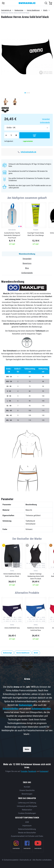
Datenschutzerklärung (27, 829)
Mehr (27, 749)
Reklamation (27, 810)
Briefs (45, 10)
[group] (12, 224)
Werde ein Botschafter (27, 833)
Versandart (46, 119)
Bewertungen (27, 794)
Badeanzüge (19, 10)
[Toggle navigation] (3, 3)
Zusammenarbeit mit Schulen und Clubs (27, 836)
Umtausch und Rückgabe (27, 806)
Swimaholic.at (6, 10)
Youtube (24, 771)
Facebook (32, 771)
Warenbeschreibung (27, 254)
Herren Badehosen (33, 10)
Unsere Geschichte (27, 790)
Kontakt (27, 787)
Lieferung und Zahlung (27, 803)
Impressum (27, 826)
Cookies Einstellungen (27, 813)
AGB (27, 822)
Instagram (44, 771)
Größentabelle (45, 122)
